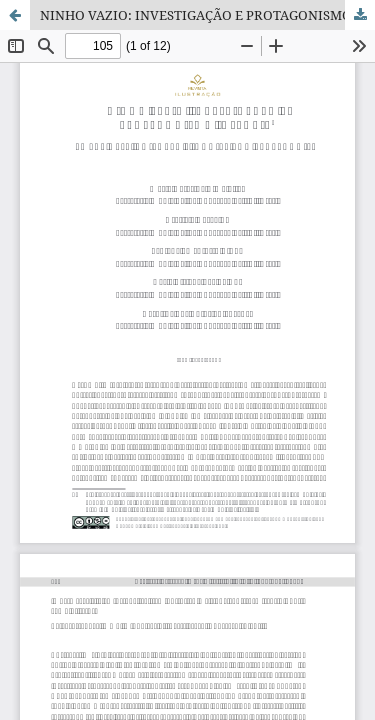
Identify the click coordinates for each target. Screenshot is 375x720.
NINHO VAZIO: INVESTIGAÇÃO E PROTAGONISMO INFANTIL (207, 15)
